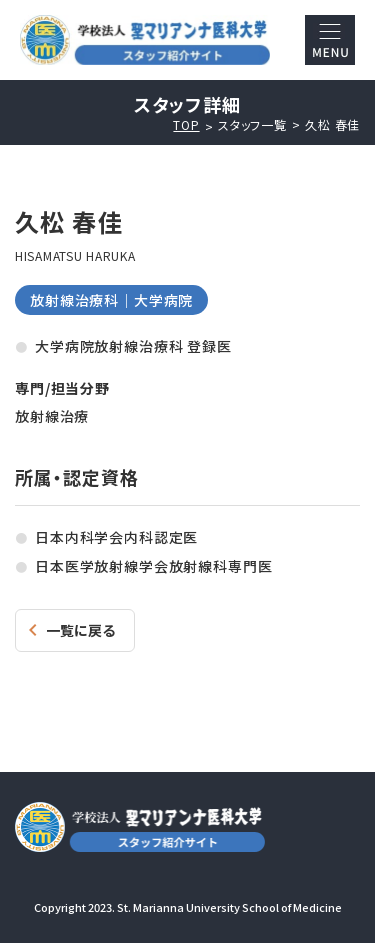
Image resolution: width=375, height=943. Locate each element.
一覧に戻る (80, 630)
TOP (186, 125)
